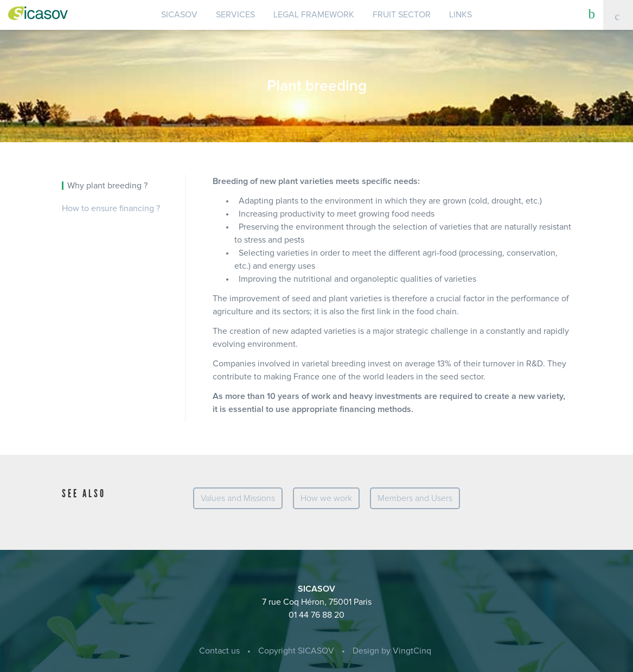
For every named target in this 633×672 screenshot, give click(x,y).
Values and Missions (238, 498)
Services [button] (235, 15)
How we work (326, 498)
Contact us (219, 651)
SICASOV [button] (179, 15)
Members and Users (415, 498)
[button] (592, 14)
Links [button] (461, 15)
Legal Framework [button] (314, 15)
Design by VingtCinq (392, 651)
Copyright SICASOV (296, 651)
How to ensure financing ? (111, 208)
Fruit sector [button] (402, 15)
